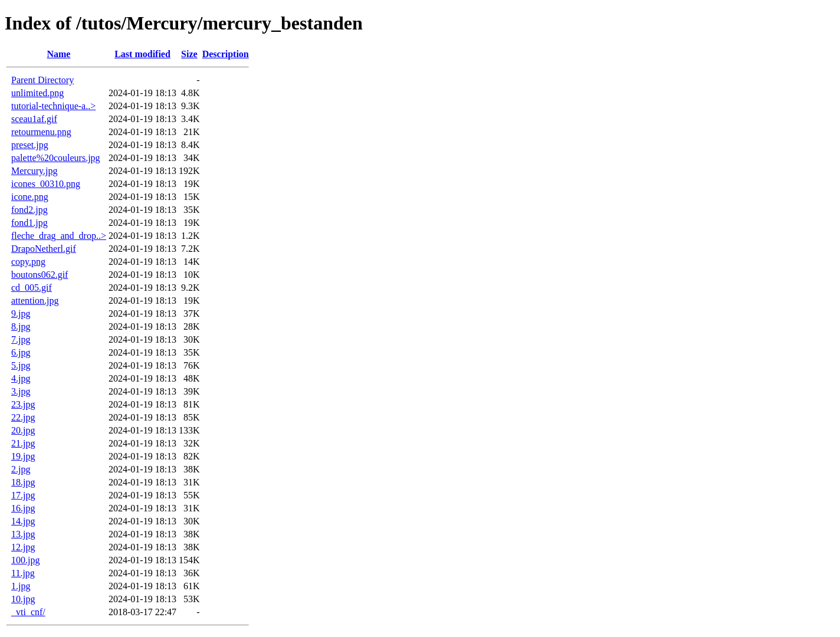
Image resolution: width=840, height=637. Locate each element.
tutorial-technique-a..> (53, 106)
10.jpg (23, 599)
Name (58, 54)
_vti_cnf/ (28, 612)
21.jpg (23, 443)
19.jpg (23, 456)
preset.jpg (30, 145)
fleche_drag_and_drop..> (59, 236)
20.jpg (23, 430)
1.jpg (21, 586)
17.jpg (23, 495)
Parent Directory (42, 80)
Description (226, 54)
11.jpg (23, 573)
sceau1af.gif (34, 119)
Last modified (142, 54)
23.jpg (23, 404)
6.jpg (21, 352)
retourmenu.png (41, 132)
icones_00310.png (46, 184)
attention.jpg (35, 301)
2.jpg (21, 469)
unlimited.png (37, 93)
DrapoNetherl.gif (44, 249)
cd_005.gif (32, 288)
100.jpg (25, 560)
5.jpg (21, 365)
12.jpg (23, 547)
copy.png (28, 262)
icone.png (30, 197)
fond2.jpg (29, 210)
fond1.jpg (29, 223)
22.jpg (23, 417)
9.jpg (21, 313)
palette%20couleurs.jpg (56, 158)
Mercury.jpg (35, 171)
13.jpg (23, 534)
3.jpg (21, 391)
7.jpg (21, 339)
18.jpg (23, 482)
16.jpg (23, 508)
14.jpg (23, 521)
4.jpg (21, 378)
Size (189, 54)
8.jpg (21, 326)
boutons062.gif (40, 275)
